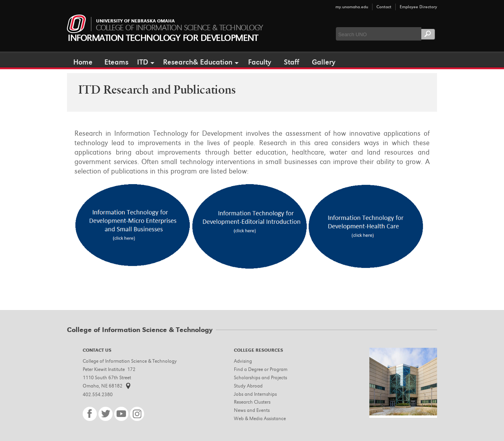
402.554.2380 (98, 394)
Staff (292, 62)
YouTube (121, 414)
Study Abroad (248, 386)
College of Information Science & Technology (179, 28)
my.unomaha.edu (352, 7)
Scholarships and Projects (260, 377)
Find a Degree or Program (261, 369)
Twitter (106, 414)
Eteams (116, 62)
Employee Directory (418, 7)
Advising (243, 361)
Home (83, 62)
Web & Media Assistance (260, 418)
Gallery (324, 62)
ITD (143, 62)
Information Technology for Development (163, 38)
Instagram (137, 414)
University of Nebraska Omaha (135, 21)
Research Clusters (252, 402)
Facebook (90, 414)
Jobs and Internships (255, 394)
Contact (384, 7)
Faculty (260, 62)
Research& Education (198, 62)
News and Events (252, 410)
